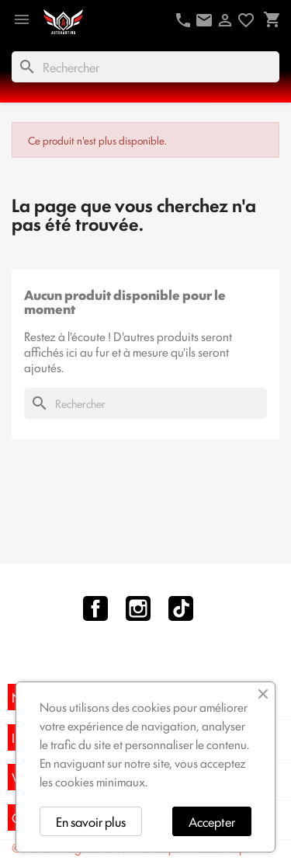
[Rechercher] (145, 67)
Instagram (138, 608)
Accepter (212, 821)
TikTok (181, 608)
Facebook (95, 608)
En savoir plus (91, 821)
